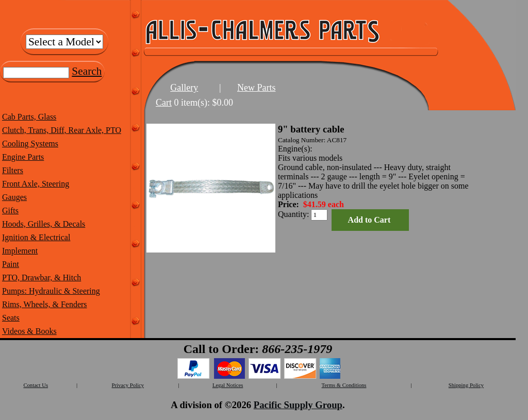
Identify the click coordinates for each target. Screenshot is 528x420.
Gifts (10, 211)
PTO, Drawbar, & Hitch (42, 278)
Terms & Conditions (344, 385)
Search (87, 71)
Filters (13, 170)
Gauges (14, 197)
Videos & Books (29, 331)
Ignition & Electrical (36, 237)
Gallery (184, 88)
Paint (11, 264)
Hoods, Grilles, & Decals (44, 224)
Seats (11, 318)
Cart (164, 103)
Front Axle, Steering (36, 184)
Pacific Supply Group (298, 405)
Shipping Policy (466, 385)
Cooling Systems (30, 144)
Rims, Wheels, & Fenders (45, 304)
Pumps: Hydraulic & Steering (51, 291)
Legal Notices (228, 385)
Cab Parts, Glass (29, 117)
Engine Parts (23, 157)
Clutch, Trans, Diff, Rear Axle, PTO (62, 130)
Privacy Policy (128, 385)
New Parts (257, 88)
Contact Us (36, 385)
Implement (20, 251)
